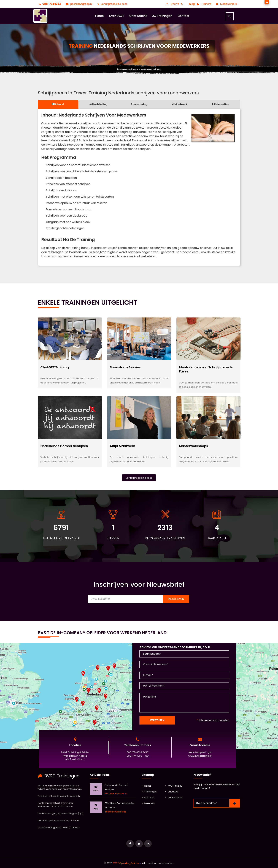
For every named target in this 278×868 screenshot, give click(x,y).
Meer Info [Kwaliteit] (148, 803)
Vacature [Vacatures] (172, 792)
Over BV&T (117, 16)
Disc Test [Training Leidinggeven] (148, 797)
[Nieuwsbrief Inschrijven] (235, 803)
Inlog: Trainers (200, 4)
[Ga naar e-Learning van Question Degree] (130, 844)
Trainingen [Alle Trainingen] (149, 792)
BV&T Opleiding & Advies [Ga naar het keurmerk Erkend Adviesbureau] (127, 863)
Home (99, 16)
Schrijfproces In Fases (112, 4)
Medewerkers (226, 4)
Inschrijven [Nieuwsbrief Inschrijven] (176, 599)
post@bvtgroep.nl (79, 4)
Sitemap (148, 775)
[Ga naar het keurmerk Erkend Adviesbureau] (139, 844)
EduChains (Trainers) (68, 827)
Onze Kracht (138, 16)
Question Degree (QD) (71, 813)
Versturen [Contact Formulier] (157, 720)
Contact (183, 16)
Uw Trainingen (162, 16)
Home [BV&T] (147, 786)
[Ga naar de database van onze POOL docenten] (148, 844)
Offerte (174, 4)
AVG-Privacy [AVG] (174, 786)
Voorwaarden (174, 797)
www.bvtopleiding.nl (200, 756)
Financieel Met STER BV (67, 821)
